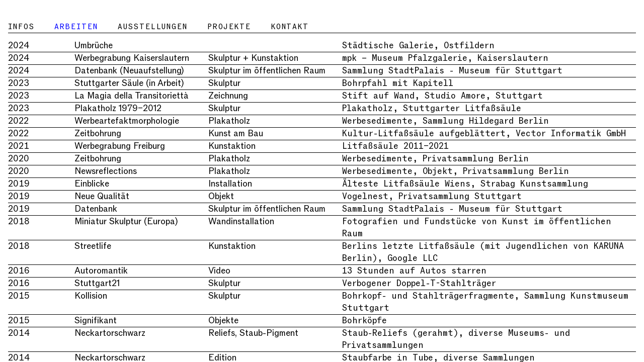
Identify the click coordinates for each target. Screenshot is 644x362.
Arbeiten (76, 27)
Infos (21, 27)
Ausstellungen (152, 27)
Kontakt (290, 27)
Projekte (229, 27)
